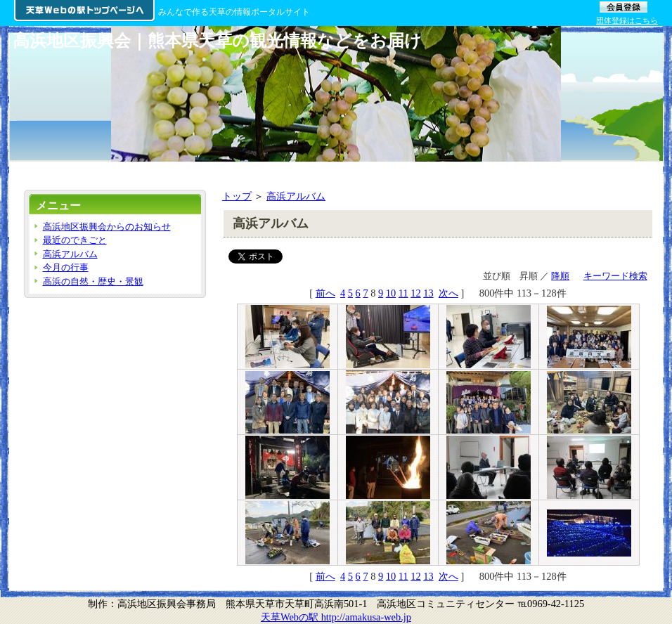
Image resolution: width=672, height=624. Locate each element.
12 (415, 293)
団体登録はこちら (627, 20)
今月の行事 (66, 267)
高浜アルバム (296, 196)
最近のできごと (75, 240)
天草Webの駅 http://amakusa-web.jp (336, 617)
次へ (448, 293)
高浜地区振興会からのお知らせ (107, 227)
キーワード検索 (615, 276)
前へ (325, 293)
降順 (560, 276)
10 (391, 293)
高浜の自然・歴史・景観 (93, 281)
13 (428, 293)
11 (403, 293)
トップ (237, 196)
